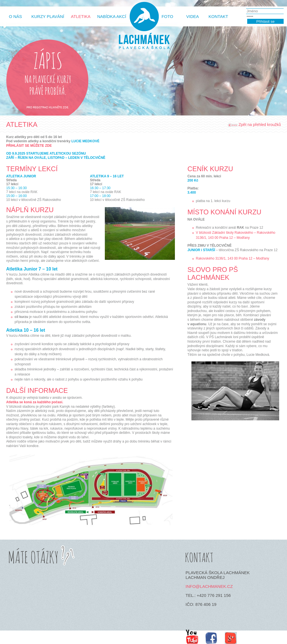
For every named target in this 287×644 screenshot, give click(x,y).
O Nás (16, 16)
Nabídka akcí (112, 16)
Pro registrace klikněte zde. (47, 108)
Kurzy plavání (48, 16)
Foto (167, 16)
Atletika (81, 16)
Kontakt (218, 16)
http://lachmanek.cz (143, 29)
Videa (193, 16)
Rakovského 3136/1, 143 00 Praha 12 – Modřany (233, 258)
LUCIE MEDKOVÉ (85, 141)
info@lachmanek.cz (209, 586)
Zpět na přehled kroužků (260, 125)
